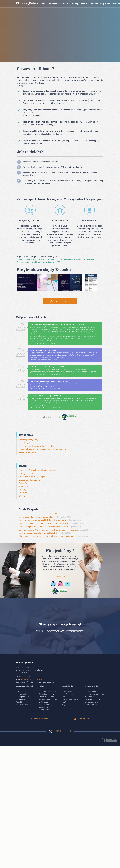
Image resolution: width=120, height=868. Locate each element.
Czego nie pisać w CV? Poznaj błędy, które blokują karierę (43, 520)
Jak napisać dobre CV (94, 699)
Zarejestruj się (82, 719)
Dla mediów (20, 699)
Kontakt (19, 702)
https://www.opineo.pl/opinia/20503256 (45, 389)
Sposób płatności (69, 694)
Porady (116, 4)
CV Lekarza (24, 493)
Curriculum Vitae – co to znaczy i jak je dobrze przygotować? (44, 523)
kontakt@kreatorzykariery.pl (32, 679)
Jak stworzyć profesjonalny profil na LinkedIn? (38, 533)
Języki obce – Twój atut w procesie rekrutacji (38, 517)
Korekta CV (24, 486)
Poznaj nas (60, 576)
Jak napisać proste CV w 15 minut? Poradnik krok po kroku (43, 527)
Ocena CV (23, 483)
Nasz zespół (21, 694)
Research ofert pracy (26, 262)
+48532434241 (25, 677)
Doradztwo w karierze (58, 4)
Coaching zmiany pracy (27, 259)
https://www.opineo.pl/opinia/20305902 (45, 408)
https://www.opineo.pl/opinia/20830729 (45, 374)
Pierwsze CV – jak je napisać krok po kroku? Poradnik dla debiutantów (48, 514)
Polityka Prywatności (24, 705)
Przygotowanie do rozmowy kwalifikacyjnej (76, 259)
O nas (42, 4)
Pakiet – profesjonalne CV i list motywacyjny (37, 470)
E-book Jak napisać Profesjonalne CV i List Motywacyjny (42, 449)
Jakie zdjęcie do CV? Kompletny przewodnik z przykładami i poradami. (48, 530)
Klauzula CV (90, 697)
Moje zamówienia (39, 719)
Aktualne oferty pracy (100, 4)
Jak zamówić (67, 691)
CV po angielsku (91, 702)
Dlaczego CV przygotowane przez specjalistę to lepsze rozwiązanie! (47, 536)
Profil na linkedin (91, 705)
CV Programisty (25, 490)
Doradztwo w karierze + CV (48, 262)
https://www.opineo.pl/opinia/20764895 (45, 343)
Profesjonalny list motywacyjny (32, 477)
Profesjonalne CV (79, 4)
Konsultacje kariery (47, 259)
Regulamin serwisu (70, 705)
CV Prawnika (24, 496)
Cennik (65, 697)
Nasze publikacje (22, 697)
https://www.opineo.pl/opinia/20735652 (45, 360)
